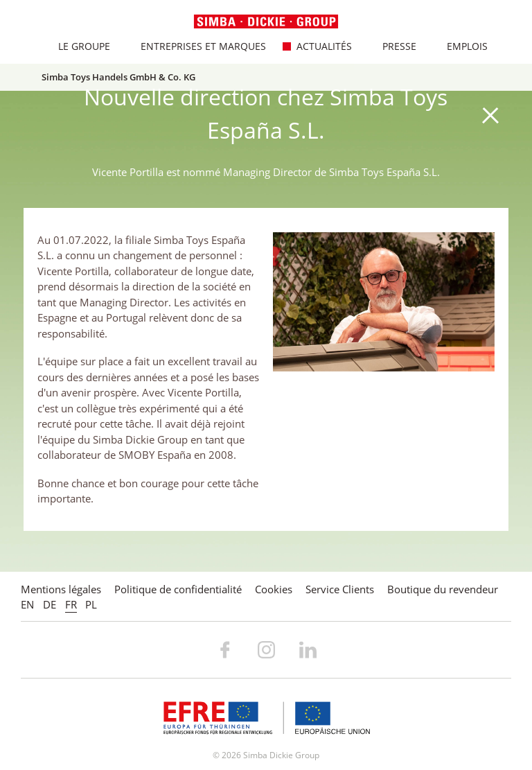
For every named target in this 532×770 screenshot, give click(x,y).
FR (71, 604)
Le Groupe (77, 46)
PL (91, 604)
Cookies (274, 589)
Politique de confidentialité (178, 589)
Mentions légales (61, 589)
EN (27, 604)
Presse (392, 46)
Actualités (317, 46)
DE (50, 604)
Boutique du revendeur (443, 589)
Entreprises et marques (196, 46)
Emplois (460, 46)
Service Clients (340, 589)
